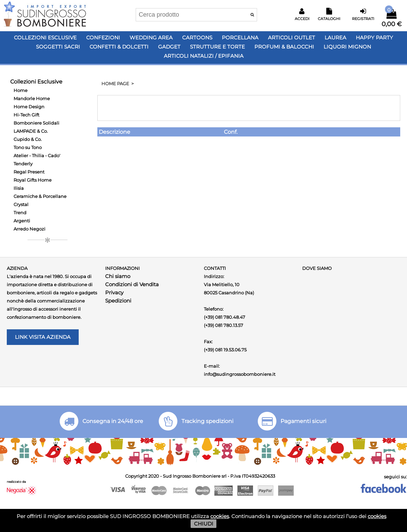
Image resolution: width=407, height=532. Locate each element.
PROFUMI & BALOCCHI (284, 47)
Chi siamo (118, 276)
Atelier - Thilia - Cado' (37, 155)
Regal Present (29, 172)
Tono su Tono (28, 147)
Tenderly (23, 164)
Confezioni (103, 38)
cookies (220, 516)
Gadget (169, 47)
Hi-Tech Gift (26, 115)
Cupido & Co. (28, 139)
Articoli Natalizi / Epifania (204, 56)
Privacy (114, 292)
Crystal (21, 204)
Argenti (22, 221)
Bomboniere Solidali (36, 123)
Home (21, 90)
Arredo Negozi (30, 229)
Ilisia (19, 188)
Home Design (29, 107)
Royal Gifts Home (33, 180)
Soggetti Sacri (58, 47)
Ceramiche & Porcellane (40, 196)
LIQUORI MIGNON (347, 47)
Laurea (335, 38)
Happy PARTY (374, 38)
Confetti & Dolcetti (119, 47)
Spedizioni (118, 301)
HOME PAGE (115, 84)
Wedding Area (151, 38)
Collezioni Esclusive (45, 38)
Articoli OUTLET (292, 38)
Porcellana (240, 38)
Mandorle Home (32, 98)
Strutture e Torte (217, 47)
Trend (20, 213)
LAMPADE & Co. (31, 131)
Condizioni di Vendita (132, 284)
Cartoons (197, 38)
